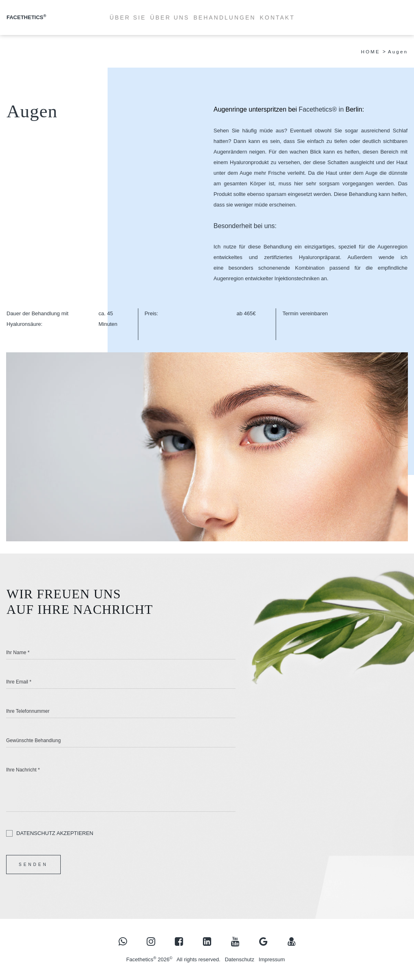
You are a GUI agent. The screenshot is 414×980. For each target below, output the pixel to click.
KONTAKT (277, 18)
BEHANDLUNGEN (225, 18)
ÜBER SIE (128, 18)
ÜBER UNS (170, 18)
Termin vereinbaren (305, 313)
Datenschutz (240, 960)
